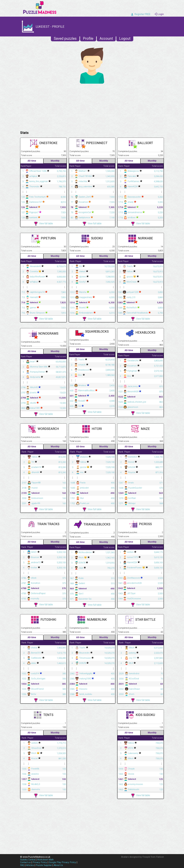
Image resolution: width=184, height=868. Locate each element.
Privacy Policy (40, 862)
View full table (43, 224)
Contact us (25, 862)
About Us (58, 865)
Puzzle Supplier (44, 865)
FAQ (22, 865)
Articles (30, 865)
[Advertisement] (92, 106)
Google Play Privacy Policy (62, 862)
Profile (88, 39)
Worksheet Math (45, 860)
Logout (125, 39)
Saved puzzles (65, 39)
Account (106, 39)
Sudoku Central (28, 860)
